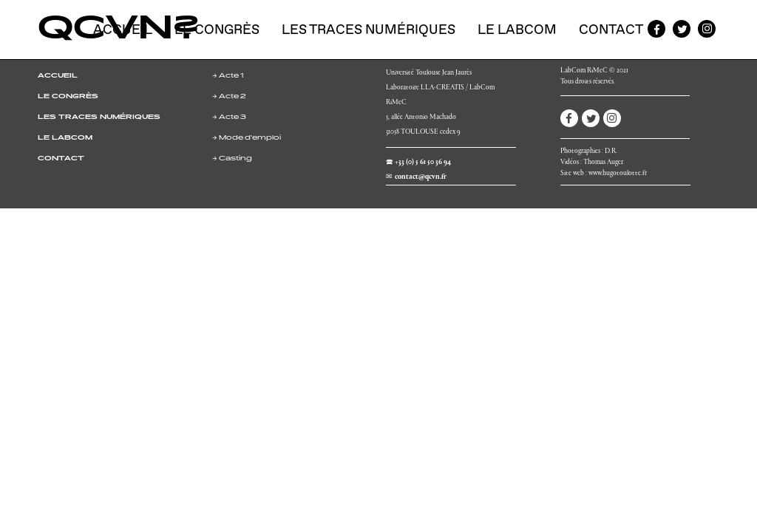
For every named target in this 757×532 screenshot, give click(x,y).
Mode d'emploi (250, 138)
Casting (235, 159)
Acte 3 (232, 117)
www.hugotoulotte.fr (618, 174)
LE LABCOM (65, 138)
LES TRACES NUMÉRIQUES (99, 117)
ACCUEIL (58, 76)
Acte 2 (232, 97)
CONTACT (61, 159)
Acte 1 (231, 76)
